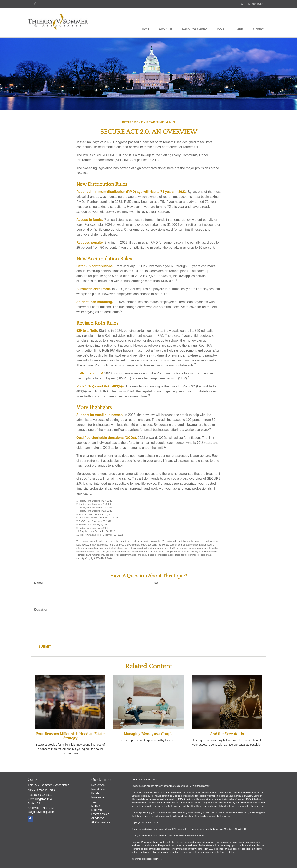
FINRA (236, 829)
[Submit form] (45, 647)
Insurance (98, 798)
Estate (95, 794)
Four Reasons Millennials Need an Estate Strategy (70, 736)
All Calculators (101, 822)
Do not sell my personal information (212, 816)
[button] (162, 23)
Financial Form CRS (146, 780)
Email (156, 583)
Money (96, 806)
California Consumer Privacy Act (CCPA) (235, 813)
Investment (98, 789)
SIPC (243, 829)
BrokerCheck (203, 786)
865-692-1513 (252, 4)
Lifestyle (97, 810)
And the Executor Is (227, 734)
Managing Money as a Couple (148, 734)
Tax (94, 802)
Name (39, 583)
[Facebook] (35, 4)
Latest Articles (100, 814)
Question (41, 610)
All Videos (98, 818)
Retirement (98, 785)
